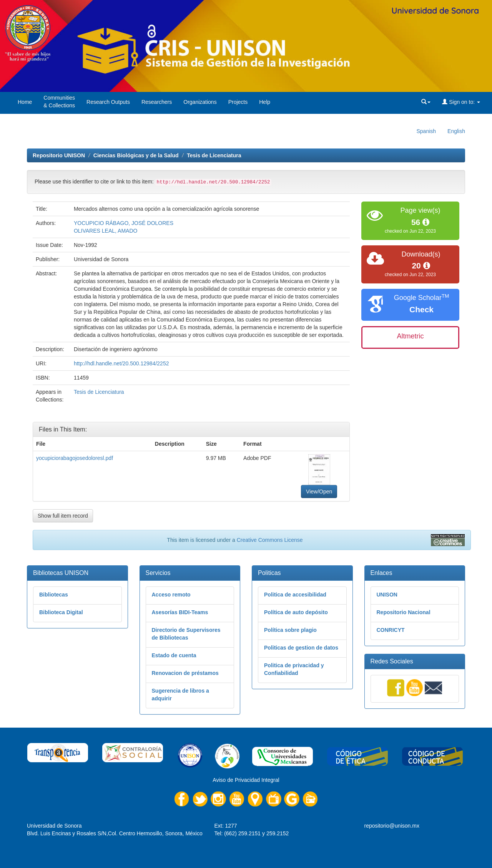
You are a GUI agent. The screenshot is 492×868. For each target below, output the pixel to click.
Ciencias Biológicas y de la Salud (136, 155)
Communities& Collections (59, 102)
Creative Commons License (270, 540)
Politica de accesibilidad (295, 595)
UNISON (387, 595)
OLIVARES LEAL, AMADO (106, 231)
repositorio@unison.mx (392, 826)
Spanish (426, 131)
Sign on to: (461, 102)
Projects (238, 102)
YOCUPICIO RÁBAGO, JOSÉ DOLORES (124, 223)
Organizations (200, 102)
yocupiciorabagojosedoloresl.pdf (75, 458)
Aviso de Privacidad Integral (246, 780)
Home (25, 102)
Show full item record (63, 516)
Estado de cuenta (174, 655)
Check (421, 309)
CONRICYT (391, 630)
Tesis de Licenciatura (214, 155)
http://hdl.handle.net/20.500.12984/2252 (121, 363)
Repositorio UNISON (59, 155)
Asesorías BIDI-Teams (180, 612)
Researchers (157, 102)
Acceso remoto (171, 595)
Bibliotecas (54, 595)
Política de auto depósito (296, 612)
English (456, 131)
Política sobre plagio (290, 630)
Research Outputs (108, 102)
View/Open (319, 491)
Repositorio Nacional (404, 612)
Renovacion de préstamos (185, 673)
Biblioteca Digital (61, 612)
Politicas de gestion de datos (301, 648)
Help (265, 102)
